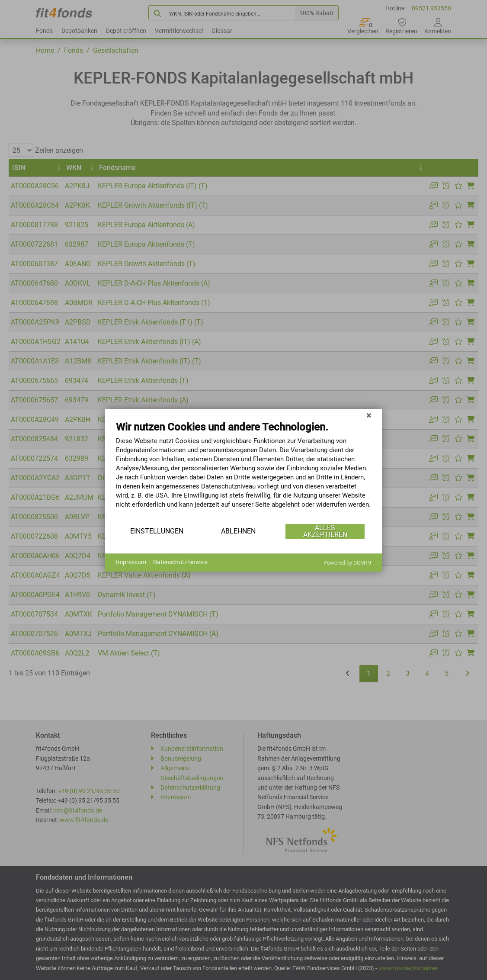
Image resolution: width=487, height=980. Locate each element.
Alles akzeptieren (325, 531)
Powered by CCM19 (347, 563)
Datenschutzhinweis (180, 562)
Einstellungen (157, 531)
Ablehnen (238, 531)
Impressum (131, 562)
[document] (243, 471)
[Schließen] (369, 415)
